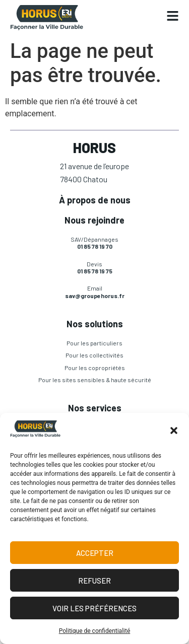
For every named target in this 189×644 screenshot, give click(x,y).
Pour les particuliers (94, 343)
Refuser (94, 581)
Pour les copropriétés (95, 368)
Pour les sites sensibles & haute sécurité (95, 380)
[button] (174, 431)
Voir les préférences (94, 608)
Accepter (95, 553)
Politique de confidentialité (95, 631)
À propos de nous (95, 200)
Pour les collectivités (94, 355)
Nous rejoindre (94, 220)
